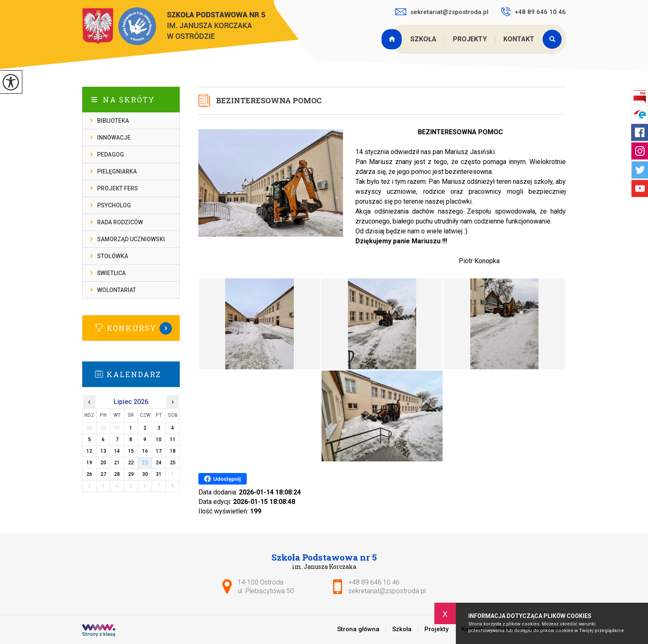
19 (89, 463)
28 (117, 474)
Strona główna (393, 39)
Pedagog (111, 154)
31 (159, 474)
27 (103, 474)
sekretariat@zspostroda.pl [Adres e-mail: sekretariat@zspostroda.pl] (387, 591)
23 (145, 463)
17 (159, 451)
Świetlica (111, 273)
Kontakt (519, 39)
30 (145, 474)
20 (103, 463)
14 (117, 451)
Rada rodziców (120, 222)
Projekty (470, 39)
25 (173, 463)
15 (131, 451)
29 (131, 474)
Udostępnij (223, 479)
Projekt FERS (118, 188)
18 (173, 451)
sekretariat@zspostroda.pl (442, 12)
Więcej (131, 328)
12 (89, 451)
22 (131, 463)
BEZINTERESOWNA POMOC (269, 100)
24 (159, 463)
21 (117, 463)
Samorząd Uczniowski (131, 239)
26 (89, 474)
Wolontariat (117, 290)
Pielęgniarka (117, 171)
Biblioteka (113, 121)
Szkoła (423, 39)
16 (145, 451)
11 (173, 440)
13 (103, 451)
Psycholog (114, 205)
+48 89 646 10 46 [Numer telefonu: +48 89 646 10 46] (374, 582)
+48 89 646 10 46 (533, 12)
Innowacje (114, 138)
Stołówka (113, 256)
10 (159, 440)
